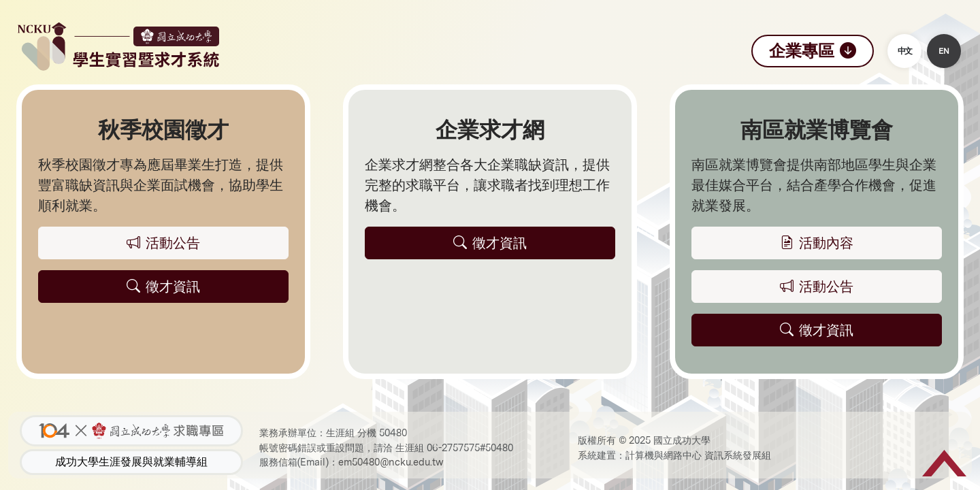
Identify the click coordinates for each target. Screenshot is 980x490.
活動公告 (817, 287)
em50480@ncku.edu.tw (391, 462)
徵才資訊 (817, 330)
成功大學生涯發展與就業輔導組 (131, 462)
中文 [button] (904, 51)
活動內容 (817, 243)
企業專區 (813, 51)
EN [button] (944, 51)
